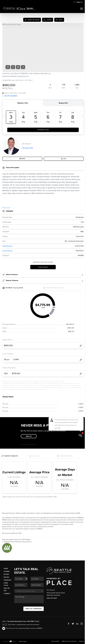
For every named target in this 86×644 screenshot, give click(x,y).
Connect (7, 594)
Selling (6, 577)
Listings (7, 571)
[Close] (82, 622)
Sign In (78, 2)
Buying (6, 574)
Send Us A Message (34, 609)
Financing (7, 580)
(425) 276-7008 (52, 598)
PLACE (37, 621)
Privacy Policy (55, 641)
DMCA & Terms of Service (69, 641)
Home (6, 569)
